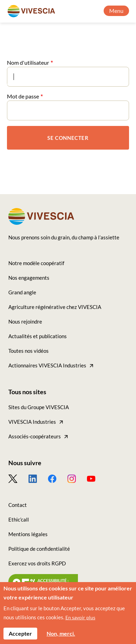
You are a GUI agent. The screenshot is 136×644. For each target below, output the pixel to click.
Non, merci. (61, 637)
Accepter (20, 637)
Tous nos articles (98, 82)
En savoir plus (80, 621)
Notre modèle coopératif (36, 263)
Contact (18, 505)
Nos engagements (29, 278)
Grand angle (51, 82)
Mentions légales (28, 534)
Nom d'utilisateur (28, 62)
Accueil (16, 82)
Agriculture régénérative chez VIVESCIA (55, 307)
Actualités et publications (38, 336)
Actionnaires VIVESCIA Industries (47, 365)
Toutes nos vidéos (29, 351)
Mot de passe (23, 96)
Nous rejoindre (25, 321)
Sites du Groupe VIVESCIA (39, 407)
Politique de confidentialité (39, 549)
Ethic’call (19, 519)
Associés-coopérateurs (35, 436)
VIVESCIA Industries (32, 422)
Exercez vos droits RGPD (37, 563)
